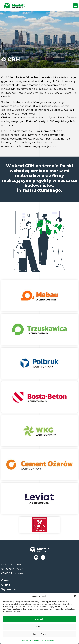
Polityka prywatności (48, 640)
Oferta (6, 585)
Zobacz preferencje (39, 634)
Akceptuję (39, 619)
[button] (75, 596)
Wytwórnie (9, 589)
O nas (5, 580)
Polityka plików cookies (31, 640)
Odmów (39, 627)
